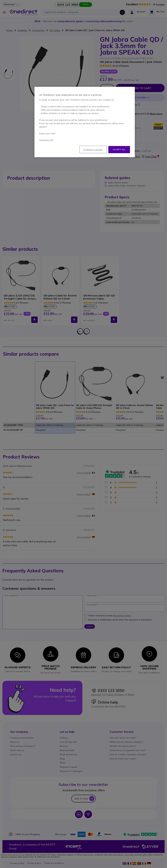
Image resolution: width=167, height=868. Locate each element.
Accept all (119, 149)
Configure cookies (93, 150)
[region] (85, 122)
